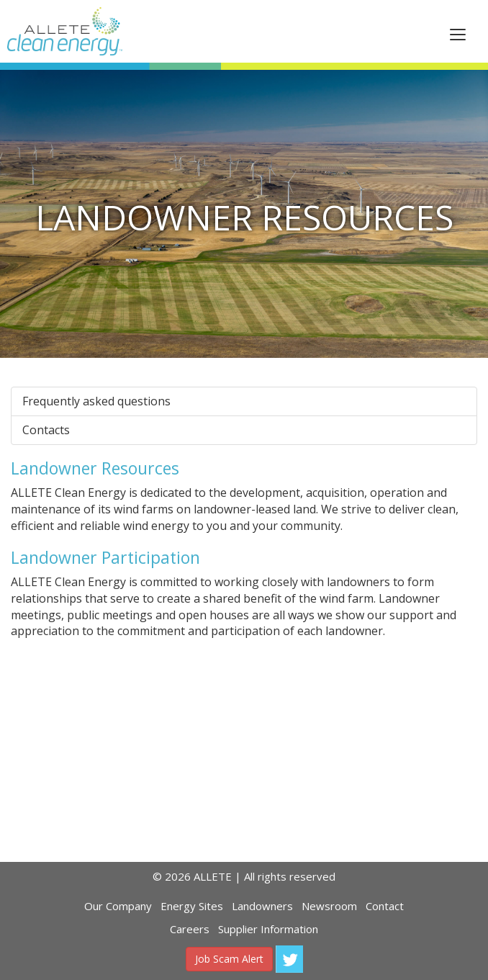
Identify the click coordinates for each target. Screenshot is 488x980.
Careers (190, 929)
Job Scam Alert (229, 959)
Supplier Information (268, 929)
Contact (385, 906)
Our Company (118, 906)
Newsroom (329, 906)
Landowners (262, 906)
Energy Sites (192, 906)
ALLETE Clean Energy (65, 31)
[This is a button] (458, 34)
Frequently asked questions (96, 401)
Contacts (46, 430)
